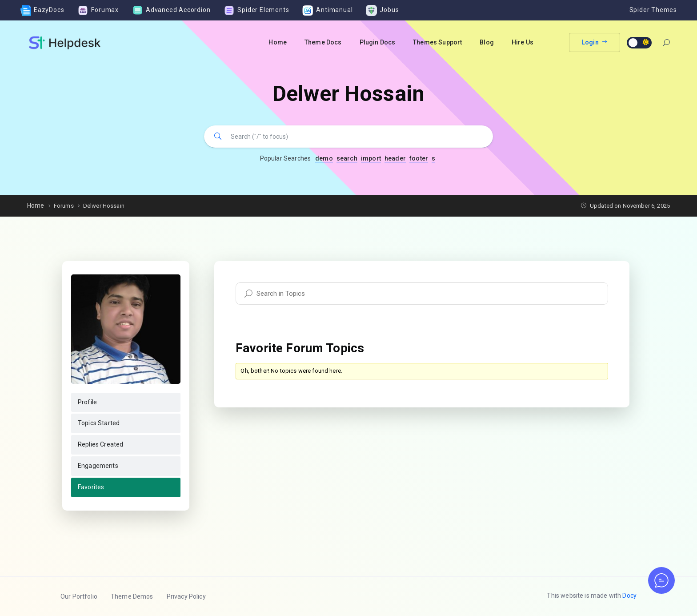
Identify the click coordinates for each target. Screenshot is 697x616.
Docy (629, 596)
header (395, 158)
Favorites (91, 487)
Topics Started (99, 423)
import (371, 158)
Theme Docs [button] (323, 42)
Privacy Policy (186, 596)
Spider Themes (653, 10)
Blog (487, 42)
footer (419, 158)
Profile (87, 402)
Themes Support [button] (437, 42)
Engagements (98, 466)
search (347, 158)
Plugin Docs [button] (378, 42)
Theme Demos (132, 596)
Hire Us (523, 42)
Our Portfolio (79, 596)
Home (278, 42)
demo (324, 158)
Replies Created (100, 444)
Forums (64, 206)
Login (595, 42)
